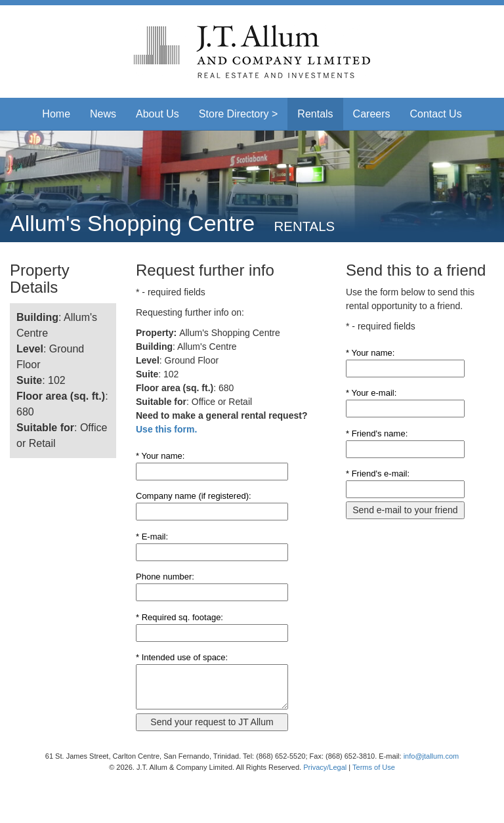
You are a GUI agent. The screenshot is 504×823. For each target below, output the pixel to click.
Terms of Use (374, 767)
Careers (372, 114)
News (103, 114)
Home (56, 114)
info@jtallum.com (431, 756)
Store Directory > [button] (238, 114)
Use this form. (166, 429)
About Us (157, 114)
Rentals (315, 114)
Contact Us (436, 114)
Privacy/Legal (325, 767)
